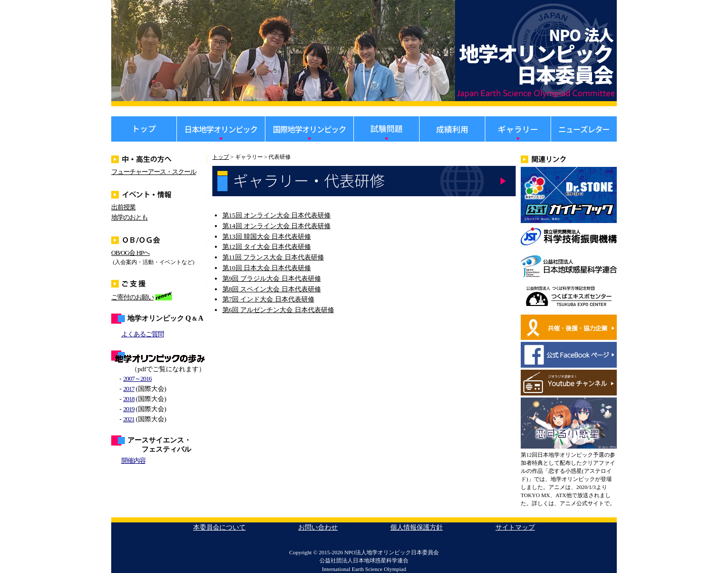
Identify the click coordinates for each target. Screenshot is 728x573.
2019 (129, 409)
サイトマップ (515, 527)
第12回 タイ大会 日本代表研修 (267, 247)
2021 (129, 419)
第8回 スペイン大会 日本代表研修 (272, 289)
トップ (221, 157)
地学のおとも (129, 217)
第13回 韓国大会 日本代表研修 (267, 236)
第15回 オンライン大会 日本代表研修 (277, 215)
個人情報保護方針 (417, 527)
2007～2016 (138, 379)
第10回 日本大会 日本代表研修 (267, 268)
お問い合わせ (318, 527)
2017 (129, 389)
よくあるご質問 (143, 334)
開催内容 (133, 460)
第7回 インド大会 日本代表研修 (268, 299)
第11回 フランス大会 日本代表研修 (273, 257)
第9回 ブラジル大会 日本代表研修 (272, 278)
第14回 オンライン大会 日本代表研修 (277, 226)
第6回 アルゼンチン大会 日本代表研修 (278, 310)
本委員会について (219, 527)
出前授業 (123, 207)
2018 (129, 399)
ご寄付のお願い (132, 297)
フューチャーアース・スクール (154, 172)
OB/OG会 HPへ (130, 253)
